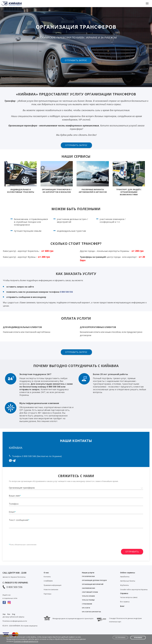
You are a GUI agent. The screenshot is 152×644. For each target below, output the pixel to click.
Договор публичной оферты (13, 617)
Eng (14, 614)
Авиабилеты (125, 577)
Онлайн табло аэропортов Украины (134, 590)
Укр (4, 614)
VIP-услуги (86, 608)
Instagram (9, 602)
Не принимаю (120, 637)
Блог (122, 606)
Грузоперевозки (88, 576)
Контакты (47, 577)
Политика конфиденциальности (15, 621)
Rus (9, 614)
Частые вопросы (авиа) (129, 597)
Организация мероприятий (93, 584)
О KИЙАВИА (48, 581)
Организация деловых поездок (94, 580)
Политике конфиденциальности (26, 641)
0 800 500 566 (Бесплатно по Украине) (42, 456)
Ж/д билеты (124, 585)
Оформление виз (88, 588)
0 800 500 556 (66, 292)
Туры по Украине (88, 596)
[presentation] (28, 534)
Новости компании (51, 590)
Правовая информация (53, 585)
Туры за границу (88, 600)
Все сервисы (125, 602)
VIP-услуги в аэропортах (91, 612)
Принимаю (138, 638)
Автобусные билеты (128, 581)
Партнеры (47, 594)
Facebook (4, 602)
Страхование (87, 604)
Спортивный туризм (90, 592)
